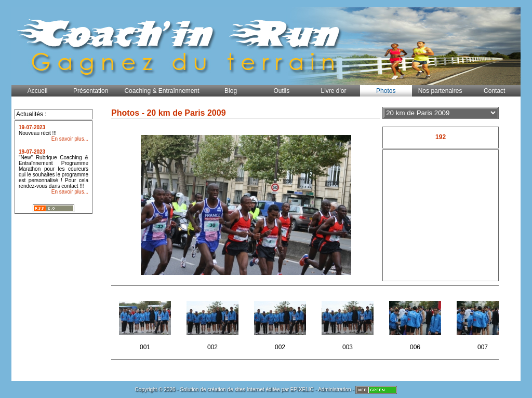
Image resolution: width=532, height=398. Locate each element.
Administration (334, 389)
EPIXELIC (302, 389)
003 (348, 322)
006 (416, 322)
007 (483, 322)
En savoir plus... (70, 139)
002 (213, 322)
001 (146, 322)
